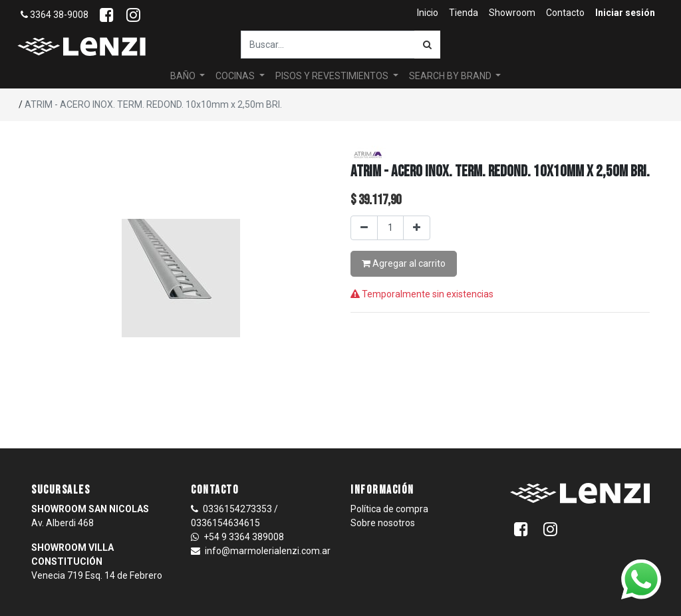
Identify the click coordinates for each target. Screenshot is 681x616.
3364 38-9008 (55, 15)
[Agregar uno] (417, 228)
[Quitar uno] (364, 228)
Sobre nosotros (383, 523)
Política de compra (389, 509)
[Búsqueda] (427, 45)
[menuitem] (428, 13)
